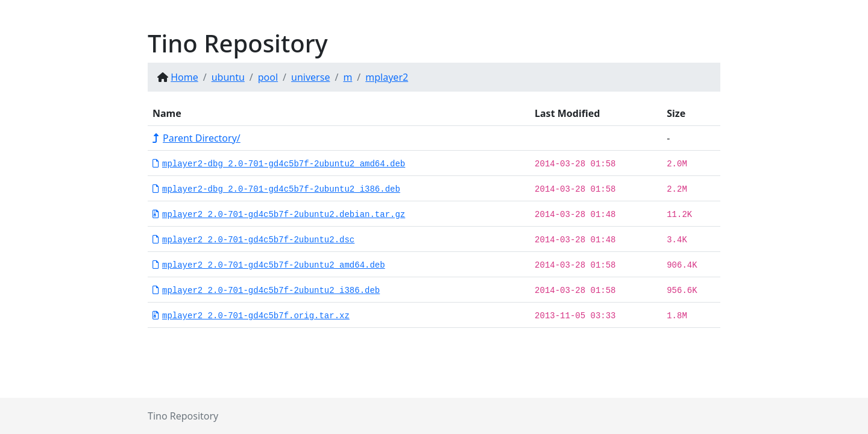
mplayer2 (387, 77)
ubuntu (228, 77)
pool (268, 77)
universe (310, 77)
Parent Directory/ (197, 138)
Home (184, 77)
